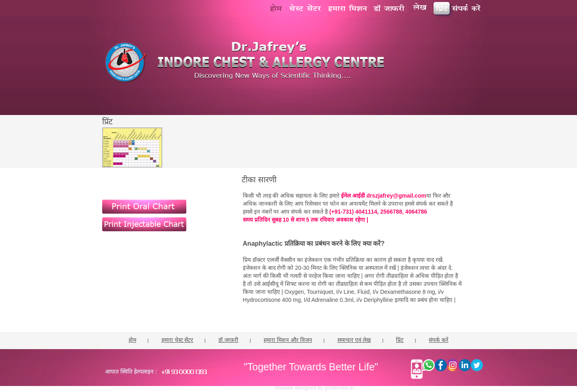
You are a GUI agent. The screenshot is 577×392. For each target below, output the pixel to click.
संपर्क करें (439, 340)
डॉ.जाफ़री (228, 340)
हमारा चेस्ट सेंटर (178, 340)
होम (132, 340)
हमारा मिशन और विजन (288, 340)
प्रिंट (400, 340)
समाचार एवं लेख (354, 340)
